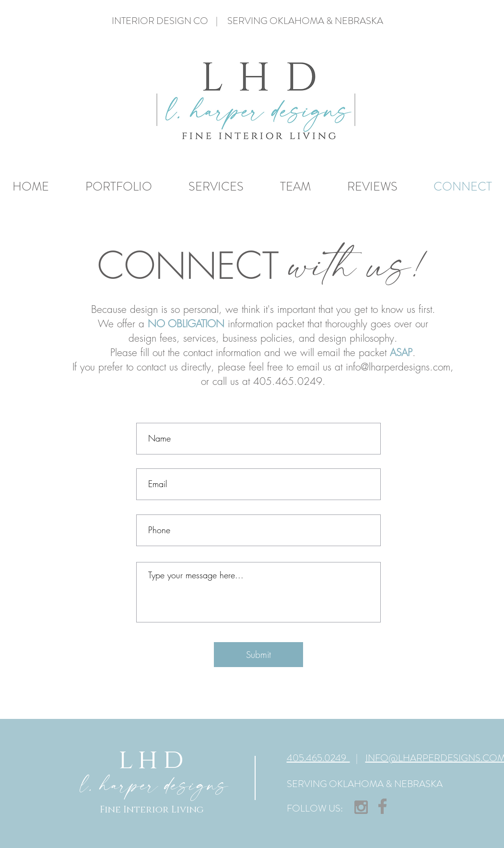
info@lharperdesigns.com (398, 367)
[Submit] (258, 655)
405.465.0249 (318, 758)
